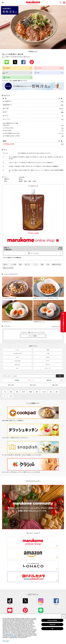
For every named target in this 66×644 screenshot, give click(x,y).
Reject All (52, 624)
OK (52, 629)
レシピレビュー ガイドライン (58, 326)
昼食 (42, 264)
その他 (34, 181)
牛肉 (5, 392)
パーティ (36, 264)
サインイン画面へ (33, 336)
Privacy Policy (6, 641)
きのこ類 (44, 392)
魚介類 (21, 181)
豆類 (30, 181)
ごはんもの (22, 177)
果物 (57, 392)
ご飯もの (5, 264)
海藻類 (30, 392)
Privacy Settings (52, 620)
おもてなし (27, 264)
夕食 (48, 264)
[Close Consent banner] (64, 616)
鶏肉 (17, 392)
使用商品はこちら (33, 51)
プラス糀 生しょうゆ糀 (8, 144)
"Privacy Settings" (9, 634)
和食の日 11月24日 (8, 268)
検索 (3, 3)
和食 (20, 264)
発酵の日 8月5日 (56, 264)
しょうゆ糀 (13, 264)
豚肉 (11, 392)
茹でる (21, 179)
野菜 (25, 181)
